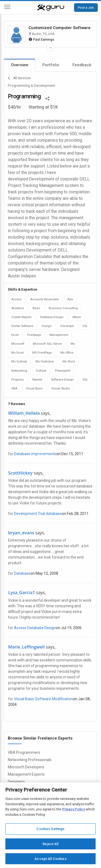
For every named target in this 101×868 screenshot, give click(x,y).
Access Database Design (35, 628)
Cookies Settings (50, 829)
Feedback (82, 65)
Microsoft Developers (26, 767)
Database (22, 573)
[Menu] (7, 8)
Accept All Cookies (50, 859)
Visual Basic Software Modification (43, 699)
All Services (19, 78)
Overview (20, 65)
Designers (16, 782)
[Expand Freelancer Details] (51, 47)
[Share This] (47, 98)
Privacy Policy (74, 809)
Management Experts (26, 774)
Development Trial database (38, 514)
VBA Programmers (24, 752)
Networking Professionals (30, 760)
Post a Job (86, 8)
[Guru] (51, 8)
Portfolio (51, 65)
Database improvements (35, 454)
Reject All (50, 844)
